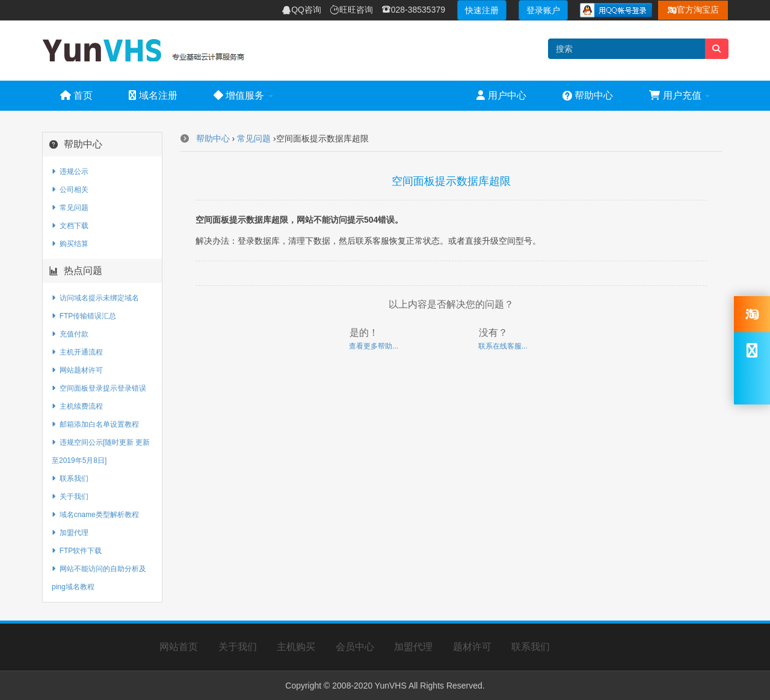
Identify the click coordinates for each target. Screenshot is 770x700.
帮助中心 (588, 95)
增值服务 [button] (243, 95)
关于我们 (70, 497)
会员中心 (355, 647)
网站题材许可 (77, 370)
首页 (76, 95)
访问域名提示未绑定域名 (95, 298)
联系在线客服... (503, 346)
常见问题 (70, 208)
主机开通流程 (77, 352)
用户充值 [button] (679, 95)
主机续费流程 (77, 406)
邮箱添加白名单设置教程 (95, 424)
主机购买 (296, 647)
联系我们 (70, 479)
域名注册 (153, 95)
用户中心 (501, 95)
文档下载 (70, 226)
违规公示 (70, 172)
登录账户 (543, 10)
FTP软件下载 (77, 551)
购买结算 (70, 244)
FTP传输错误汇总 (84, 316)
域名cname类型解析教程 (95, 515)
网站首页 (179, 647)
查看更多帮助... (374, 346)
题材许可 (472, 647)
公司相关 (70, 190)
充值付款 (70, 334)
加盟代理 (70, 533)
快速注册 (482, 10)
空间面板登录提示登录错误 (99, 388)
